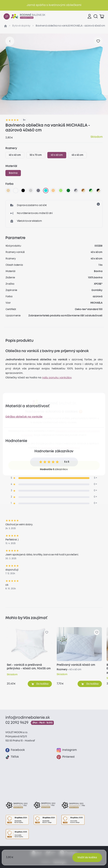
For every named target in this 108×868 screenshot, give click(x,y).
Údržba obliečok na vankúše (24, 417)
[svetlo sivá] (31, 191)
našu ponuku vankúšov (57, 378)
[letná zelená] (61, 191)
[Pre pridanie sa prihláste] (98, 41)
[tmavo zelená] (68, 191)
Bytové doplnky (21, 26)
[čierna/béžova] (98, 191)
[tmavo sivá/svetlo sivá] (76, 191)
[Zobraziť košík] (102, 16)
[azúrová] (46, 191)
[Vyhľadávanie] (96, 16)
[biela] (16, 191)
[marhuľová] (53, 191)
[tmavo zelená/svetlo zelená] (91, 191)
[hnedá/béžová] (83, 191)
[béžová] (8, 191)
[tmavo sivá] (38, 191)
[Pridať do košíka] (40, 684)
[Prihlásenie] (89, 16)
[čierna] (23, 191)
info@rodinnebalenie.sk (28, 718)
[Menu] (7, 16)
